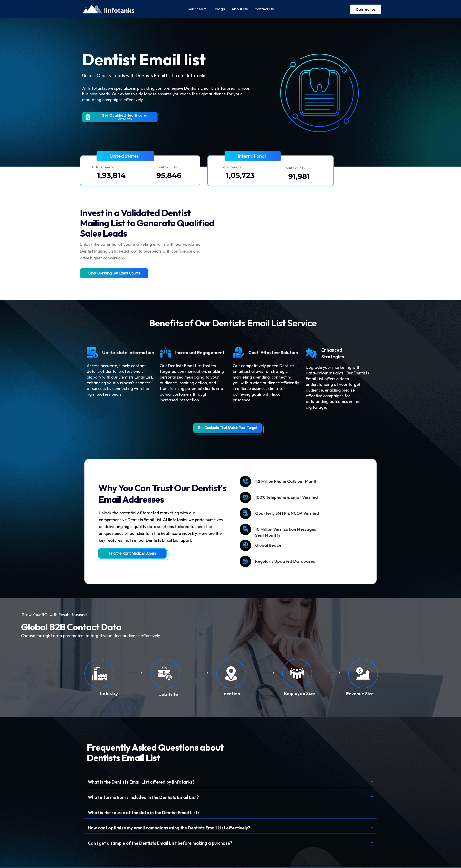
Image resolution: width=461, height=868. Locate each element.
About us (240, 9)
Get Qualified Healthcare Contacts (116, 117)
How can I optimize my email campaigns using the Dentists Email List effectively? (173, 829)
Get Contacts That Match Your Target (228, 428)
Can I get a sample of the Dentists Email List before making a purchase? (163, 844)
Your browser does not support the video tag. (336, 229)
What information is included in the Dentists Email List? (146, 798)
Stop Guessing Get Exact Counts (114, 273)
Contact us (264, 9)
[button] (125, 156)
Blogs (220, 9)
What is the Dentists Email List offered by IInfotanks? (144, 782)
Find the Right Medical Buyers (132, 553)
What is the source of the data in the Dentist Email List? (147, 813)
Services (197, 9)
